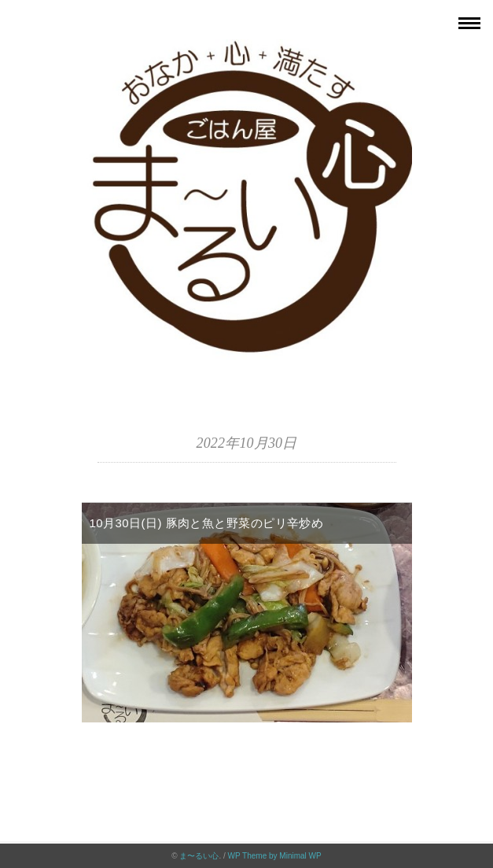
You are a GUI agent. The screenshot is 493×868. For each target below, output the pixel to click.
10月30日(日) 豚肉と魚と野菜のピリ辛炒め (207, 523)
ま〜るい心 (199, 856)
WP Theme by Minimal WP (275, 856)
